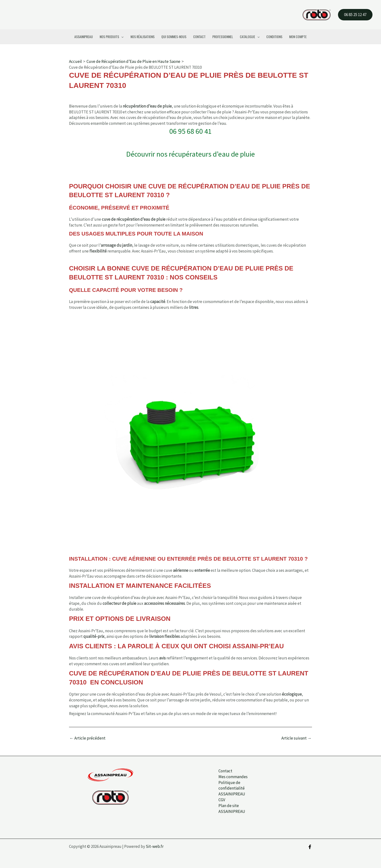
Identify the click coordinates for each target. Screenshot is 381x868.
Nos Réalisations (143, 37)
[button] (355, 15)
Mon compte (298, 37)
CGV (221, 800)
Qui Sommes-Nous (174, 37)
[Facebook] (310, 847)
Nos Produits (112, 37)
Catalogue (250, 37)
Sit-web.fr (155, 846)
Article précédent (87, 738)
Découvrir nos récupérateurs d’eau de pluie (190, 154)
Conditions (274, 37)
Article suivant (296, 738)
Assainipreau (84, 37)
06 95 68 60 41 (190, 131)
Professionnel (223, 37)
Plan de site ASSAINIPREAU (231, 809)
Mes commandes (232, 777)
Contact (199, 37)
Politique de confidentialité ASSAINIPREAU (231, 788)
